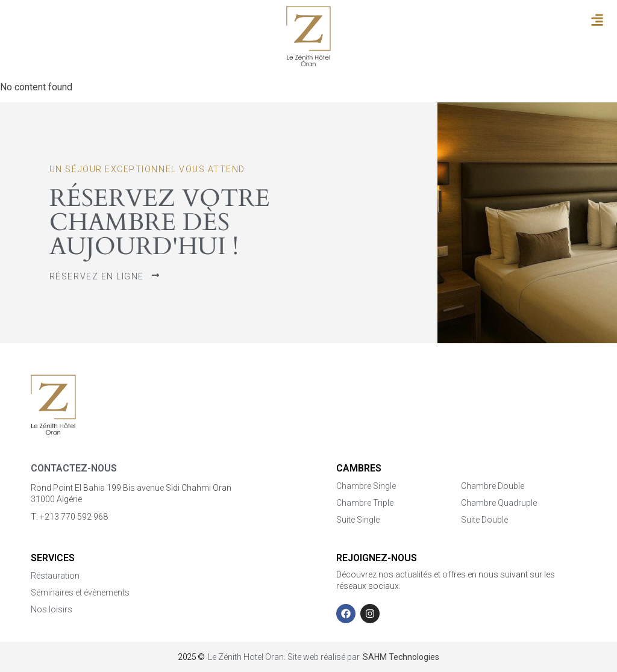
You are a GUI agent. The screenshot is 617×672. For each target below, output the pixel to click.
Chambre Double (493, 486)
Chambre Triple (365, 503)
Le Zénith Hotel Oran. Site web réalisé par (284, 657)
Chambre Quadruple (499, 503)
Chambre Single (366, 486)
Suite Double (484, 520)
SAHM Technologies (401, 657)
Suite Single (358, 520)
